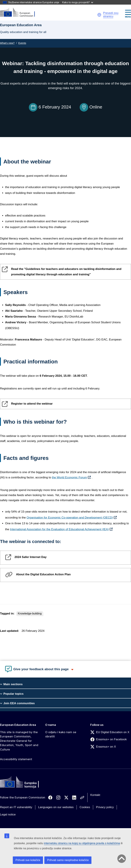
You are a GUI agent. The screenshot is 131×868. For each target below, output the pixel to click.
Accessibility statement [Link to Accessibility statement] (16, 759)
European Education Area (18, 725)
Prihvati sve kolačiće (28, 860)
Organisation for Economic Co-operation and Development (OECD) (70, 518)
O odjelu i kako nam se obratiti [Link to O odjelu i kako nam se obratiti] (61, 734)
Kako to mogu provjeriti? (78, 2)
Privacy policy (105, 807)
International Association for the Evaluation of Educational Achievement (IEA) (59, 529)
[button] (99, 15)
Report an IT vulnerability (16, 807)
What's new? (7, 43)
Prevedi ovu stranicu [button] (111, 15)
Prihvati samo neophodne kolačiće (68, 860)
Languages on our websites (56, 807)
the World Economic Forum (69, 477)
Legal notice (8, 815)
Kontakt (95, 795)
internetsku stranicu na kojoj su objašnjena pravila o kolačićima (82, 843)
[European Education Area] (20, 12)
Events (22, 43)
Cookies (85, 807)
